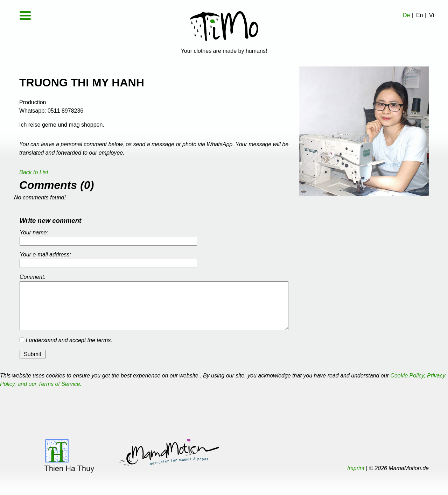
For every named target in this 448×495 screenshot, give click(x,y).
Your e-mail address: (45, 254)
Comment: (33, 277)
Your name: (34, 232)
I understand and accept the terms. (66, 340)
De (406, 15)
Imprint (356, 468)
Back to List (34, 172)
